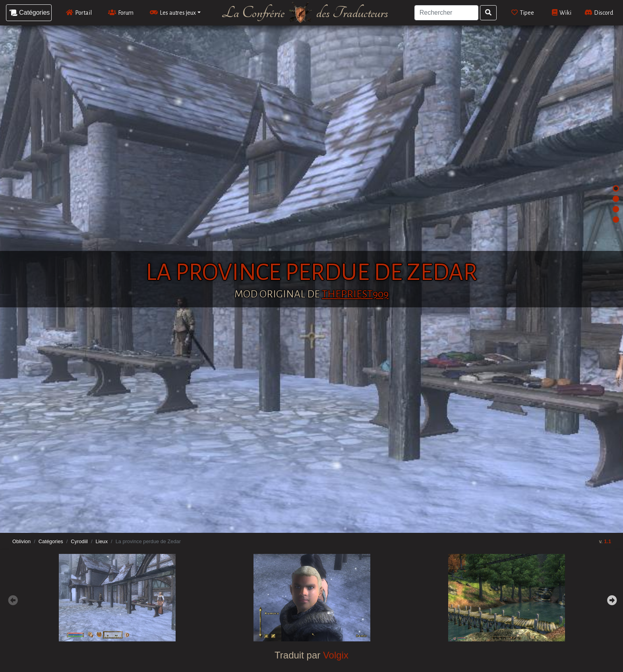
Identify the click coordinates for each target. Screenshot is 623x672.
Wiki (562, 13)
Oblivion (21, 541)
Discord (599, 13)
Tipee (523, 13)
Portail (79, 13)
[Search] (447, 13)
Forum (121, 13)
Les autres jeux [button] (173, 13)
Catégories (51, 541)
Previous (12, 599)
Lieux (102, 541)
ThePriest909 (355, 294)
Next (611, 599)
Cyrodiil (79, 541)
